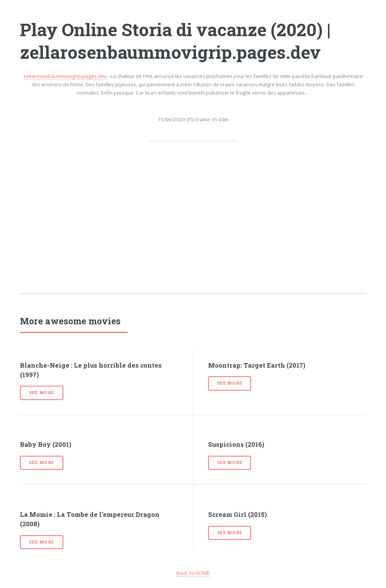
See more (41, 393)
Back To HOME (193, 573)
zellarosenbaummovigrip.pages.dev (65, 76)
